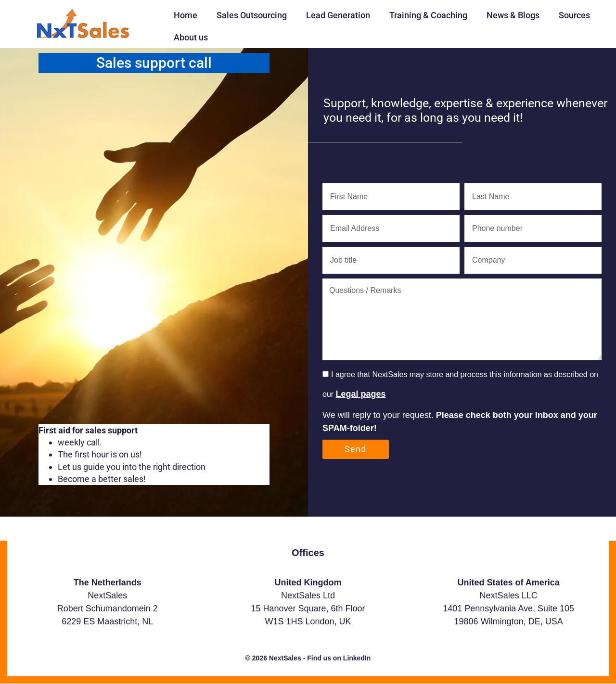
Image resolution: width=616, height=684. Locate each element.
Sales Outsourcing (252, 15)
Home (186, 15)
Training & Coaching (428, 15)
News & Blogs (513, 15)
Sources (574, 15)
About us (191, 37)
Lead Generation (338, 15)
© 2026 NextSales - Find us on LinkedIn (308, 658)
